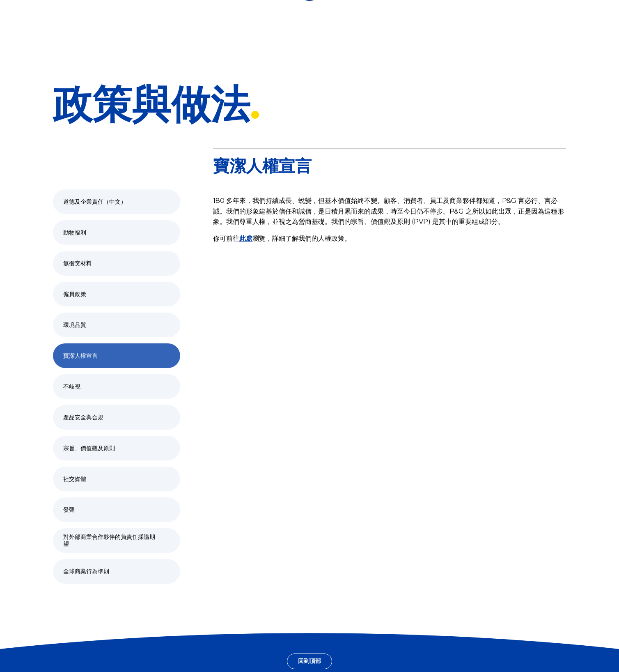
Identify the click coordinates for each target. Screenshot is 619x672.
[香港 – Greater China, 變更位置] (42, 11)
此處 (246, 238)
